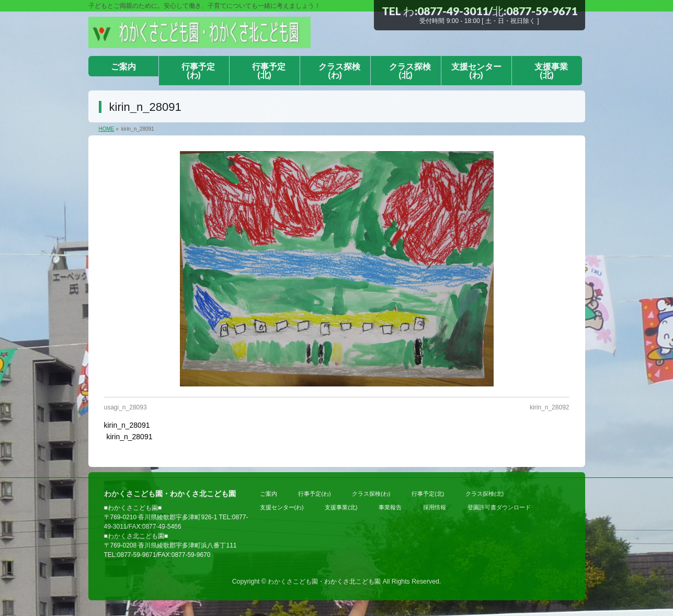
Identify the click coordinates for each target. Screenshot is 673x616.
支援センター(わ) (282, 507)
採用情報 (435, 507)
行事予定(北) (428, 494)
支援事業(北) (341, 507)
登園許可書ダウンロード (499, 507)
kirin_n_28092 (549, 407)
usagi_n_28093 (126, 407)
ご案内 (269, 494)
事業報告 (390, 507)
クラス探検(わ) (371, 494)
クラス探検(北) (484, 494)
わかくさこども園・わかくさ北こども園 (324, 581)
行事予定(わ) (314, 494)
